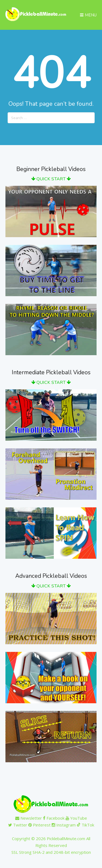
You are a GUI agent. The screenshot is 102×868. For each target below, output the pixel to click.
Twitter (18, 825)
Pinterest (39, 825)
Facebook (54, 818)
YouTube (76, 818)
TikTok (85, 825)
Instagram (64, 825)
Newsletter (29, 818)
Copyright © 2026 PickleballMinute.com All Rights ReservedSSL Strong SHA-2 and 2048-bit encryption (51, 845)
